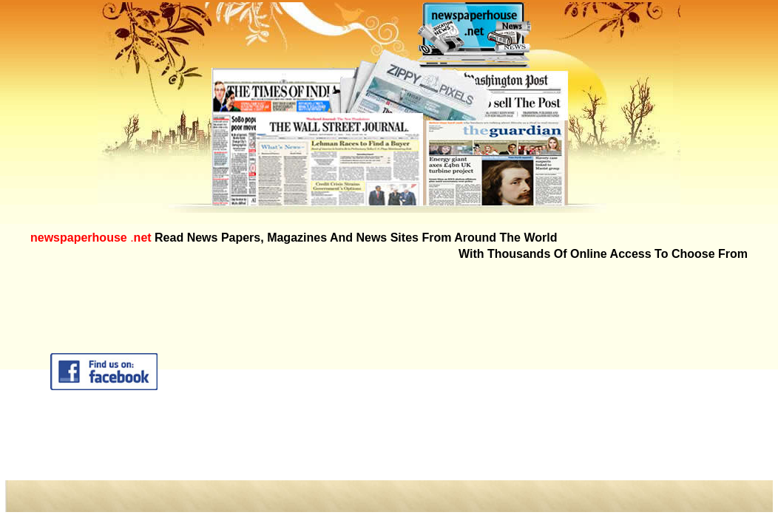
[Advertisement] (518, 372)
